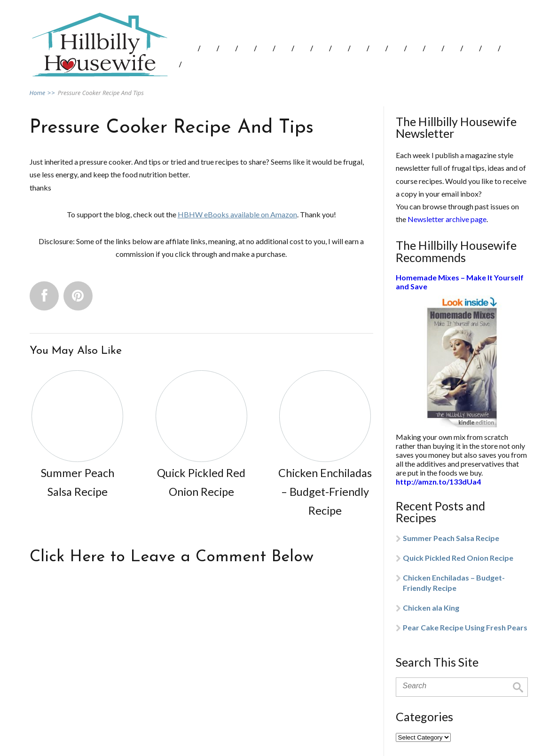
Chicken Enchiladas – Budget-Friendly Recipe (454, 583)
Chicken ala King (431, 608)
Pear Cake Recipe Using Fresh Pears (465, 627)
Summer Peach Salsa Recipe (451, 538)
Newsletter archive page (447, 219)
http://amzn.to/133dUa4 (438, 481)
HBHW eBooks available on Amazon (237, 214)
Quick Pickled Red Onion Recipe (458, 558)
